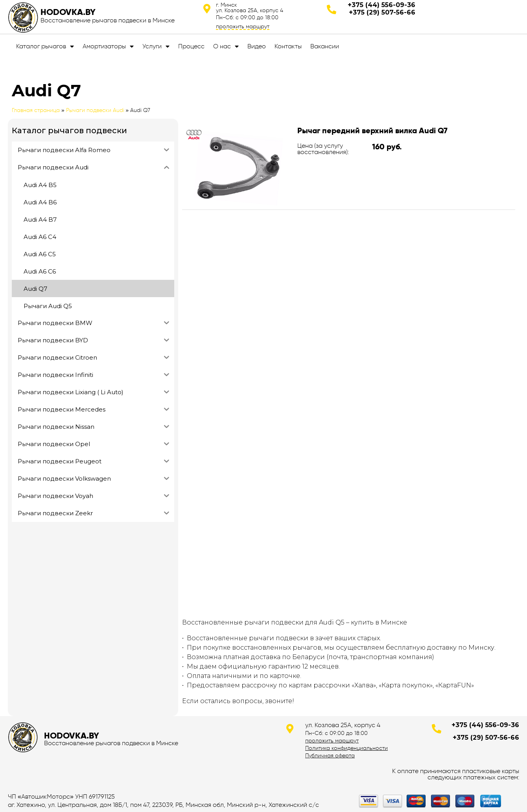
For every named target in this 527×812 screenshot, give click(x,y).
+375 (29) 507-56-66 (382, 12)
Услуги (156, 46)
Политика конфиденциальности (346, 748)
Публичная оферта (330, 755)
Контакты (288, 46)
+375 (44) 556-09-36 (381, 5)
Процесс (191, 46)
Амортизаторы (108, 46)
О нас (226, 46)
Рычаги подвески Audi (95, 110)
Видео (257, 46)
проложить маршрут (243, 26)
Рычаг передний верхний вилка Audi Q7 (372, 130)
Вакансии (325, 46)
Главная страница (36, 110)
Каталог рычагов (45, 46)
